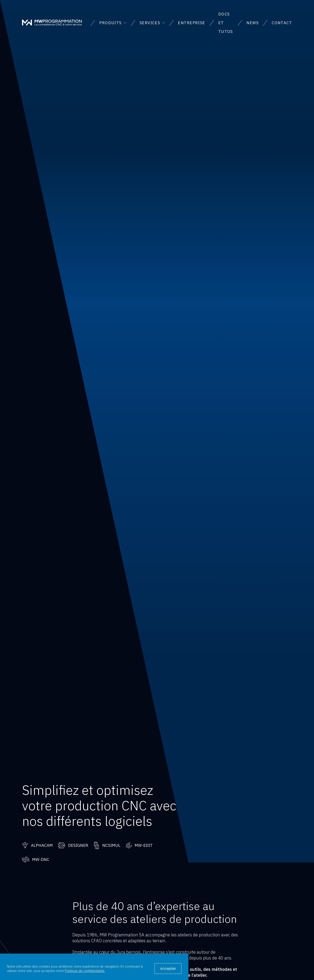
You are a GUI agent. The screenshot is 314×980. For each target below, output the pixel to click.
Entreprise (191, 23)
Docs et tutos (226, 23)
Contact (282, 23)
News (253, 23)
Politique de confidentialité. (85, 971)
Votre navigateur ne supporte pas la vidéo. (157, 431)
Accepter (168, 969)
